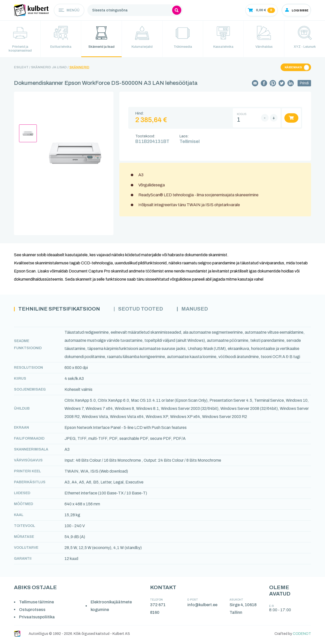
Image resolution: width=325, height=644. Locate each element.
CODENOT (302, 636)
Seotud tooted (150, 311)
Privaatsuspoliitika (37, 619)
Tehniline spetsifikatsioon (63, 311)
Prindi (304, 85)
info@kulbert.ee (203, 607)
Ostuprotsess (33, 611)
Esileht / (22, 69)
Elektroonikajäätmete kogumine (112, 608)
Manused (208, 311)
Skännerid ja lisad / (50, 69)
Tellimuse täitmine (37, 604)
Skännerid (79, 69)
